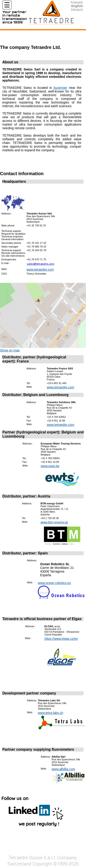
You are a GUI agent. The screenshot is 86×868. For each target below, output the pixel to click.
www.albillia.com (63, 769)
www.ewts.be (50, 466)
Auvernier (60, 88)
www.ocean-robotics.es (54, 583)
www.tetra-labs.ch (50, 713)
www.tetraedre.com (40, 270)
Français (77, 2)
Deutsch (77, 10)
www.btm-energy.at (54, 522)
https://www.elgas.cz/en (61, 639)
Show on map (10, 350)
